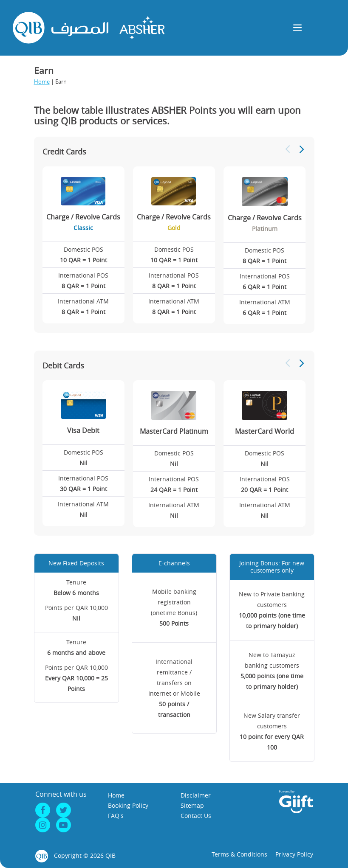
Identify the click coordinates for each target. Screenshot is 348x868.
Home (42, 81)
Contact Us (196, 816)
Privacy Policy (294, 854)
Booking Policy (128, 805)
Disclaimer (196, 795)
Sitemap (192, 805)
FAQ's (116, 816)
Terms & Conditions (239, 854)
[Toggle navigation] (298, 28)
